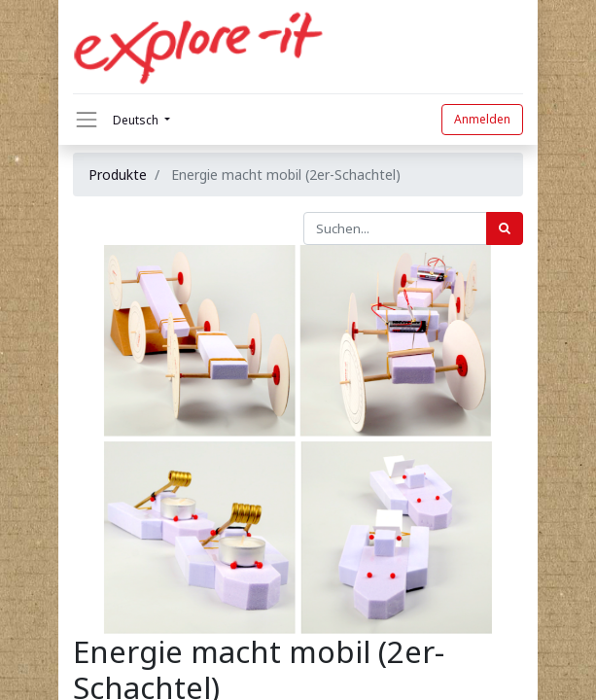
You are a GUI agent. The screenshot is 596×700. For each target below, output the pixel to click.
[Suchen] (505, 228)
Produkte (118, 175)
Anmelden (482, 119)
